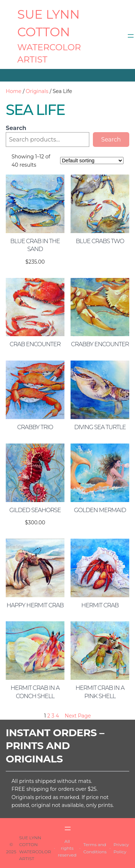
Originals (37, 91)
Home (13, 91)
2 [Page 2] (49, 716)
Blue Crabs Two (100, 241)
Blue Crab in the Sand (35, 245)
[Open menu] (131, 36)
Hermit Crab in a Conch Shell (35, 692)
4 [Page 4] (57, 716)
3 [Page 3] (53, 716)
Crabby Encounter (100, 344)
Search (16, 128)
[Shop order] (92, 161)
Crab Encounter (35, 344)
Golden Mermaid (100, 510)
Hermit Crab (100, 605)
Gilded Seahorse (35, 510)
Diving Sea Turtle (100, 427)
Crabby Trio (35, 427)
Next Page (78, 716)
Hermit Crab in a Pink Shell (100, 692)
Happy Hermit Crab (35, 605)
